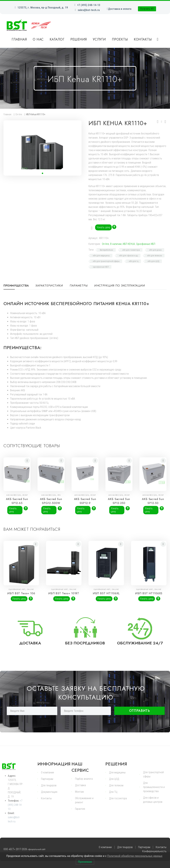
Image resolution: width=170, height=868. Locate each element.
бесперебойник (106, 250)
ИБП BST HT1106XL (106, 597)
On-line (19, 114)
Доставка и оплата (120, 9)
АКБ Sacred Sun (14, 495)
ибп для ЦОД (153, 261)
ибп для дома (155, 250)
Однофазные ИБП (146, 244)
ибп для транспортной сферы (106, 261)
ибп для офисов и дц (128, 256)
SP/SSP (25, 495)
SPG (59, 495)
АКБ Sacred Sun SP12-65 (17, 501)
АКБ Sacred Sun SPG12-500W (51, 503)
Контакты (143, 39)
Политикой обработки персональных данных (135, 856)
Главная (19, 39)
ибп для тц (134, 261)
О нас (38, 39)
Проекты (120, 39)
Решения (79, 39)
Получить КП (147, 9)
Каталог (57, 39)
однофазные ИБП (101, 267)
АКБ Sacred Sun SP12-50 (153, 501)
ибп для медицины (101, 256)
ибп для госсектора (131, 250)
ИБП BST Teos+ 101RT (64, 598)
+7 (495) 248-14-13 (89, 5)
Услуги (99, 39)
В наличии (116, 244)
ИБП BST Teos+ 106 (21, 597)
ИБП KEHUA (129, 244)
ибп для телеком (154, 256)
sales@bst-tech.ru (89, 10)
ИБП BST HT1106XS (149, 597)
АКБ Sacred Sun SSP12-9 (85, 501)
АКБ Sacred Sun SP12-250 (119, 501)
